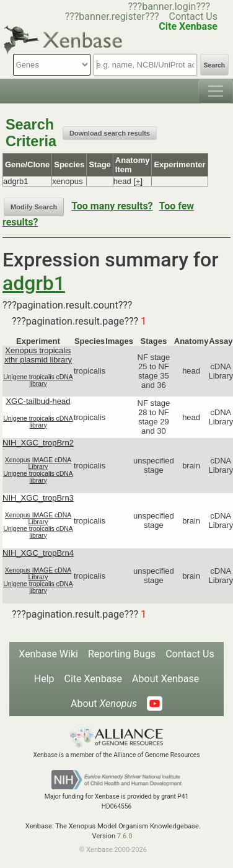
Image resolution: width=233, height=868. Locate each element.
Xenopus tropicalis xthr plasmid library (38, 355)
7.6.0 (125, 836)
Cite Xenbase (94, 679)
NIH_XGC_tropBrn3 (38, 498)
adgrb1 (34, 283)
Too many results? (112, 206)
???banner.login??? (169, 7)
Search (214, 65)
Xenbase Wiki (48, 654)
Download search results (110, 133)
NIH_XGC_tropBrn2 (38, 443)
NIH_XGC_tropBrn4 (38, 553)
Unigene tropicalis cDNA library (38, 380)
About (104, 704)
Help (44, 679)
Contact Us (193, 16)
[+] (138, 181)
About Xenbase (165, 679)
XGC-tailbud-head (38, 401)
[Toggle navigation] (216, 91)
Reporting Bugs (122, 654)
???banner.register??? (112, 16)
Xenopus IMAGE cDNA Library (38, 463)
